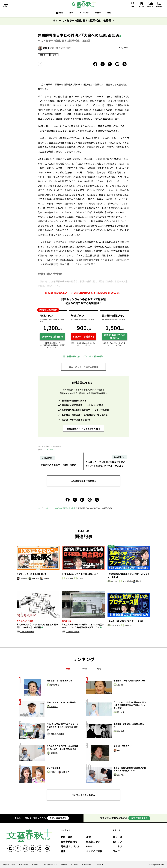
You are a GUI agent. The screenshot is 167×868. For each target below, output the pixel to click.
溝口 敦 (120, 685)
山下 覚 (80, 578)
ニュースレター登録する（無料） (83, 367)
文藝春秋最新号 (69, 842)
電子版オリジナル (70, 847)
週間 (99, 669)
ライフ (116, 851)
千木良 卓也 (116, 625)
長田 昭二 (54, 707)
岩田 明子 (66, 772)
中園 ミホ (54, 772)
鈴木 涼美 (36, 578)
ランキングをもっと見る (83, 795)
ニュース (118, 837)
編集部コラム (93, 842)
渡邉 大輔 (69, 578)
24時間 (83, 669)
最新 (68, 669)
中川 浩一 (115, 581)
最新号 (98, 13)
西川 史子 (121, 712)
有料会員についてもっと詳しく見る (83, 429)
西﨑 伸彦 (121, 731)
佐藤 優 (46, 48)
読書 (54, 55)
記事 (71, 13)
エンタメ (44, 55)
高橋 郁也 (128, 625)
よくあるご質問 (94, 851)
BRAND (90, 847)
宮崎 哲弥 (24, 578)
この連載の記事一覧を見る (83, 481)
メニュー (6, 6)
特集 (63, 851)
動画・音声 (67, 837)
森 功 (119, 750)
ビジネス (118, 842)
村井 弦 (46, 578)
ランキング (84, 13)
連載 (109, 13)
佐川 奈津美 (127, 581)
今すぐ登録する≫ (58, 818)
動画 (61, 13)
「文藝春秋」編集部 (27, 632)
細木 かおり (55, 685)
